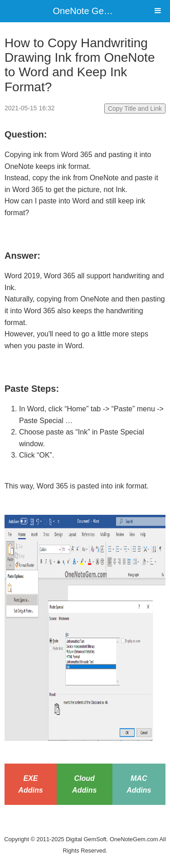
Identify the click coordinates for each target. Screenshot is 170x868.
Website (85, 827)
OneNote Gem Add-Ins (99, 11)
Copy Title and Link (135, 108)
